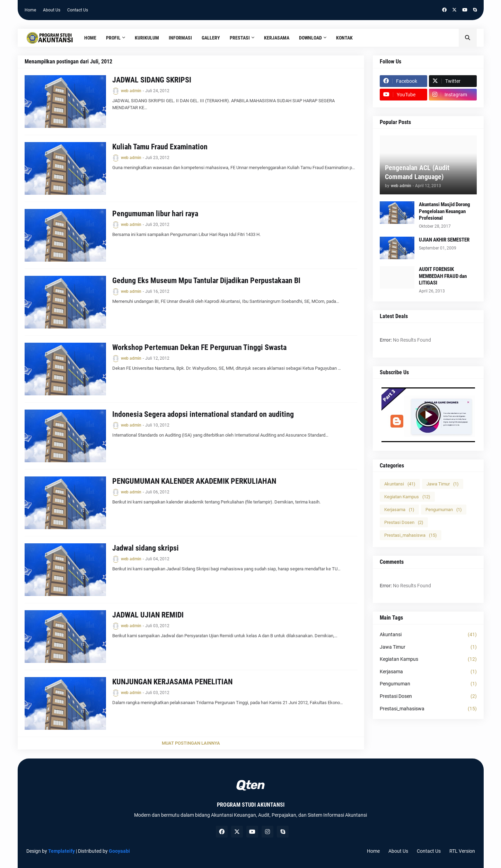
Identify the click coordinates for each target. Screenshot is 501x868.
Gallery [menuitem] (211, 38)
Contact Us (78, 10)
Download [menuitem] (310, 38)
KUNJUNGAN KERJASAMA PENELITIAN (172, 682)
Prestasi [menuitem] (240, 38)
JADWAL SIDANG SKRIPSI (152, 80)
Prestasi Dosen (404, 522)
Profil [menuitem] (113, 38)
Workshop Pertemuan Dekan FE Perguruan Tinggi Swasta (199, 347)
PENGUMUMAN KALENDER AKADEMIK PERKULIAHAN (194, 481)
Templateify (61, 851)
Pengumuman (444, 510)
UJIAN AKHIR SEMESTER (444, 240)
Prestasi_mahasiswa (411, 535)
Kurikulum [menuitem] (147, 38)
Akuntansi (400, 484)
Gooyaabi (119, 851)
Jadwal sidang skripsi (146, 548)
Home (30, 10)
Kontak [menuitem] (344, 38)
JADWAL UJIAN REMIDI (148, 615)
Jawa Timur (443, 484)
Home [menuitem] (90, 38)
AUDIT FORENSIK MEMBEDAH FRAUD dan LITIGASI (443, 276)
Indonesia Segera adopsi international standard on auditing (203, 414)
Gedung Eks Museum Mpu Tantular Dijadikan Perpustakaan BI (206, 280)
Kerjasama (399, 510)
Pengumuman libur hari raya (155, 214)
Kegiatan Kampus (407, 497)
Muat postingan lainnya (191, 743)
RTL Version (462, 851)
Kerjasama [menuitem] (277, 38)
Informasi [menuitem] (180, 38)
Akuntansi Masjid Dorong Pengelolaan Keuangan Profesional (445, 211)
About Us (52, 10)
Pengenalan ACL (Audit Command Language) (417, 172)
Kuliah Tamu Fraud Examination (160, 147)
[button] (468, 38)
